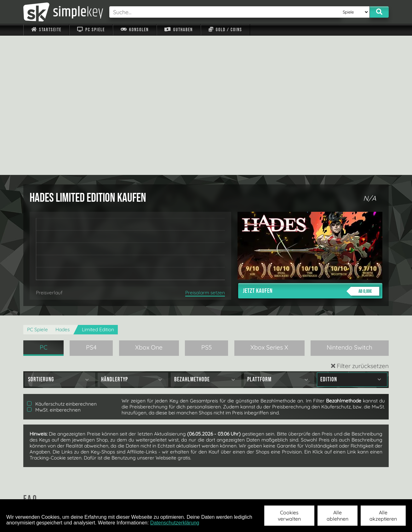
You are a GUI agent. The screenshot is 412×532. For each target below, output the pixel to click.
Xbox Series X (269, 208)
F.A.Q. (166, 491)
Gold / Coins (225, 30)
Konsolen (135, 30)
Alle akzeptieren (383, 516)
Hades (63, 190)
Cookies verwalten (289, 516)
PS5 (207, 208)
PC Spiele (91, 30)
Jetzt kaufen (311, 152)
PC (44, 208)
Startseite (46, 30)
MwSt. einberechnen (54, 271)
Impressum (50, 491)
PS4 (91, 208)
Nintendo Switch (349, 208)
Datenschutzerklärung (175, 523)
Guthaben (178, 30)
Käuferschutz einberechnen (62, 265)
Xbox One (149, 208)
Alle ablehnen (338, 516)
